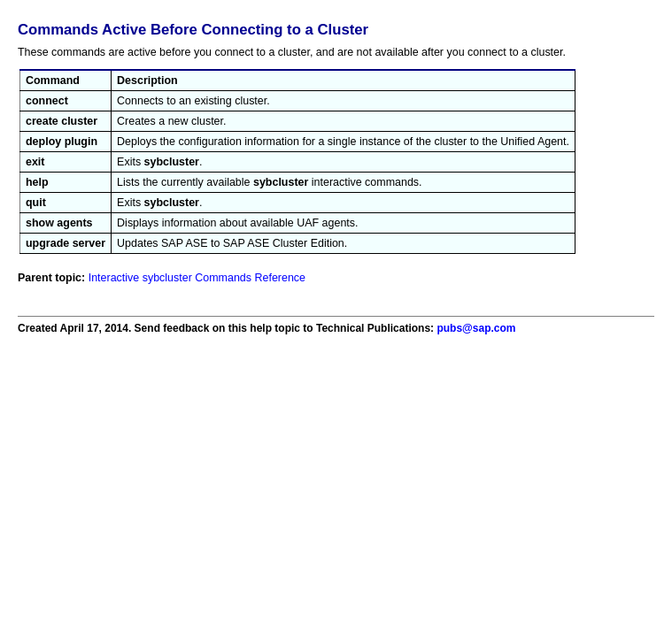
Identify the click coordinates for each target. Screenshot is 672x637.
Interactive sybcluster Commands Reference (197, 278)
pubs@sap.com (476, 328)
